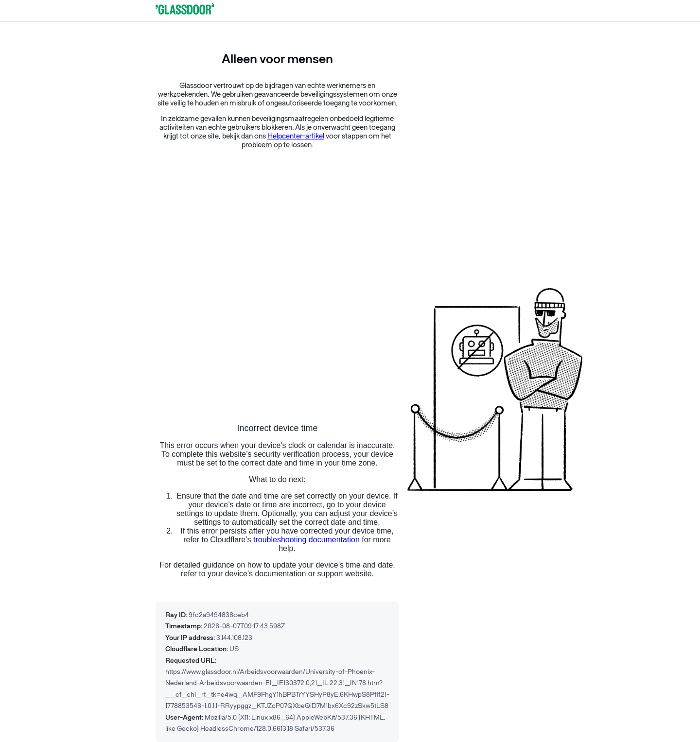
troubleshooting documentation (306, 540)
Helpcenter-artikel (296, 136)
